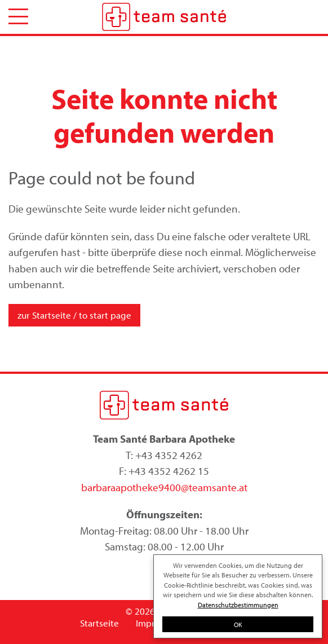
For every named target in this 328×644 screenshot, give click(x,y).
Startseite (99, 623)
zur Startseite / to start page (74, 315)
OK (238, 624)
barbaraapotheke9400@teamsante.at (164, 487)
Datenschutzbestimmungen (238, 605)
